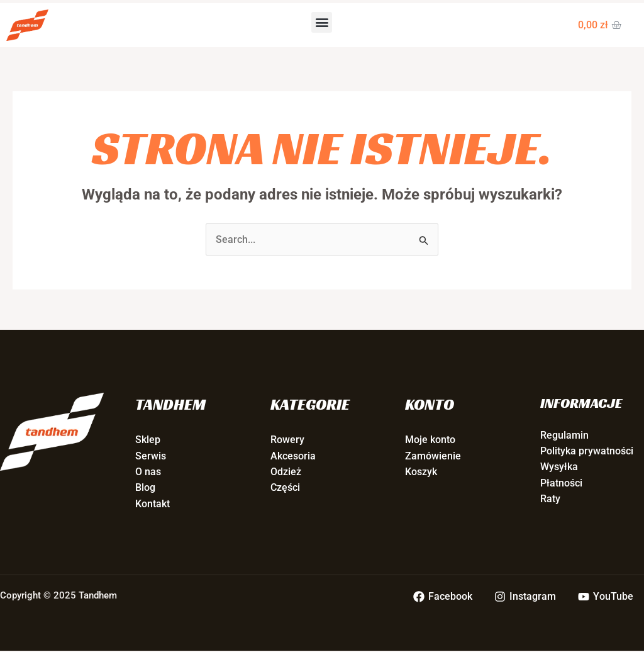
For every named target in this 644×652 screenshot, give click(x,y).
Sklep (148, 440)
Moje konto (430, 440)
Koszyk (421, 472)
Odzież (286, 472)
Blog (145, 488)
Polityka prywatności (587, 452)
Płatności (561, 484)
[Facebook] (444, 597)
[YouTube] (606, 597)
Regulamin (564, 435)
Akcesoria (293, 456)
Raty (550, 499)
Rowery (287, 440)
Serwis (151, 456)
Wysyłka (559, 467)
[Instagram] (525, 597)
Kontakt (153, 504)
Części (285, 488)
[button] (322, 22)
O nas (148, 472)
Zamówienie (433, 456)
